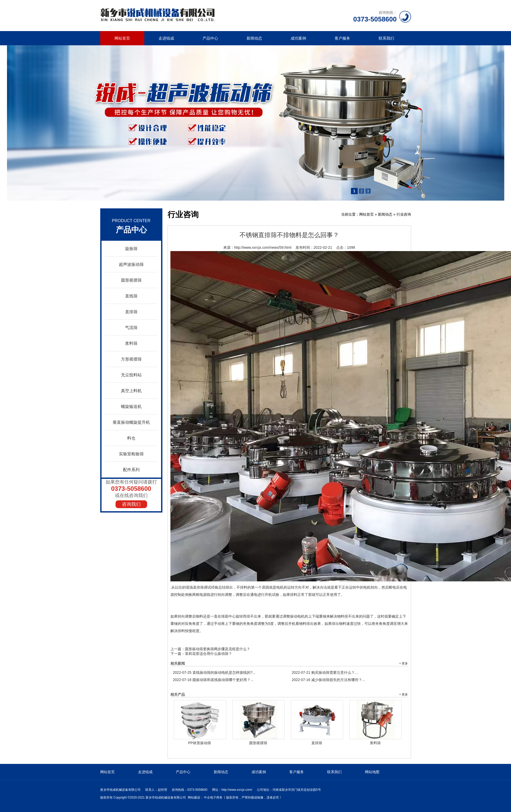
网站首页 (122, 38)
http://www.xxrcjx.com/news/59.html (263, 247)
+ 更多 (404, 663)
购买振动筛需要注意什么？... (325, 672)
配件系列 (131, 470)
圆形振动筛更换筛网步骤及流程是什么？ (218, 649)
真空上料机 (131, 391)
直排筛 (131, 312)
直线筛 (131, 296)
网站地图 (372, 772)
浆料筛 (131, 343)
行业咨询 (404, 214)
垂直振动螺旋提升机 (131, 422)
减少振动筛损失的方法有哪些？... (329, 680)
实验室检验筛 (131, 454)
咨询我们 (131, 504)
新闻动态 (254, 38)
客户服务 (342, 38)
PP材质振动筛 (200, 743)
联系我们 (386, 38)
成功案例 (298, 38)
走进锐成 (166, 38)
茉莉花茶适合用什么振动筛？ (208, 654)
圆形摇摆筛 (131, 280)
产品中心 (210, 38)
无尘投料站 (131, 375)
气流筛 (131, 328)
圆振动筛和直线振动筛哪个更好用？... (213, 680)
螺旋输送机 (131, 407)
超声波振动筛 (131, 264)
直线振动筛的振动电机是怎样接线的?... (214, 672)
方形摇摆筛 (131, 359)
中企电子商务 (213, 798)
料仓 (131, 438)
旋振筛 (131, 249)
